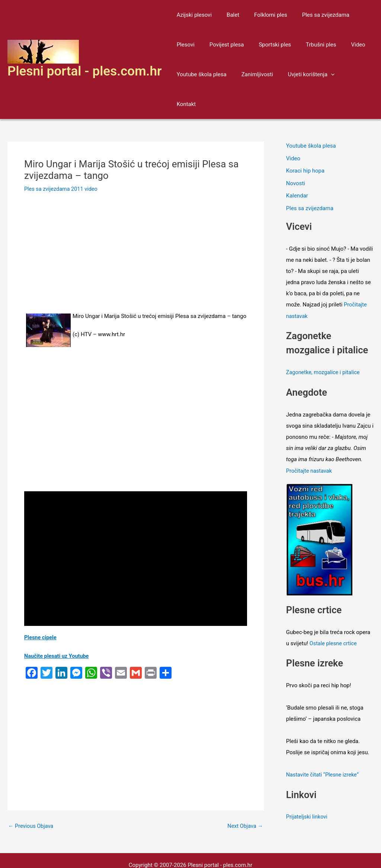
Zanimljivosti (252, 74)
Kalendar (297, 166)
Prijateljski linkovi (308, 785)
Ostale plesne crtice (334, 612)
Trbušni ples (279, 45)
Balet (227, 15)
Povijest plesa (192, 45)
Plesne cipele (41, 608)
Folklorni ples (261, 15)
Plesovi (356, 15)
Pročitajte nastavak (310, 440)
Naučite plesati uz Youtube (58, 626)
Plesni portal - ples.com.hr (85, 56)
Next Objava (245, 796)
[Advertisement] (136, 227)
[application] (322, 74)
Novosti (296, 154)
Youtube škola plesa (200, 74)
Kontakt (346, 74)
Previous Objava (32, 796)
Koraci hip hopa (305, 141)
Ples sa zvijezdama (313, 15)
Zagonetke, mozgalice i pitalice (324, 343)
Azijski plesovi (192, 15)
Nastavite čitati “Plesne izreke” (324, 743)
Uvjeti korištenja (302, 74)
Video (312, 45)
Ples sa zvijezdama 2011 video (62, 159)
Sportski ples (236, 45)
